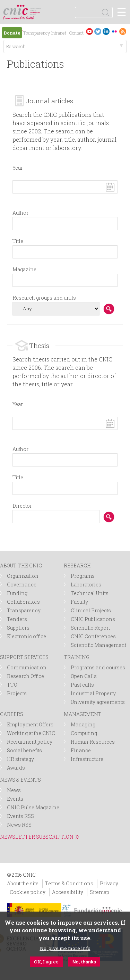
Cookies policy (28, 892)
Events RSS (20, 816)
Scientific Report (90, 628)
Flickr (114, 31)
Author (20, 213)
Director (22, 506)
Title (18, 241)
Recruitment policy (30, 742)
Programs (83, 576)
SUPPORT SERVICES (24, 657)
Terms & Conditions (69, 883)
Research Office (25, 676)
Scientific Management (98, 645)
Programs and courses (98, 667)
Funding (17, 593)
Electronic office (27, 636)
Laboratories (86, 585)
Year (18, 168)
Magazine (24, 269)
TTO (12, 685)
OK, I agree (46, 962)
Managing (83, 724)
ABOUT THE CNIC (21, 566)
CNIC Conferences (93, 636)
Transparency (37, 33)
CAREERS (12, 714)
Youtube (89, 31)
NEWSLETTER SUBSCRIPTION (37, 837)
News (14, 790)
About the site (23, 883)
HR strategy (20, 759)
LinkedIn (106, 31)
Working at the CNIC (31, 733)
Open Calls (84, 676)
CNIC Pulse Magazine (33, 807)
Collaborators (23, 602)
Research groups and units (44, 298)
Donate (12, 33)
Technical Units (90, 593)
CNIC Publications (93, 619)
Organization (23, 576)
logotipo (36, 8)
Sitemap (99, 892)
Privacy (109, 883)
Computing (84, 733)
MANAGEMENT (83, 714)
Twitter (98, 31)
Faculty (79, 602)
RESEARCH (77, 566)
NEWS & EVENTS (20, 780)
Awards (16, 768)
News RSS (19, 825)
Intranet (59, 33)
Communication (27, 667)
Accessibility (68, 892)
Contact (76, 33)
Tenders (17, 619)
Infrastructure (87, 759)
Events (15, 799)
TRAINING (77, 657)
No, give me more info (65, 948)
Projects (17, 693)
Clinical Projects (91, 610)
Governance (22, 585)
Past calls (82, 685)
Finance (81, 750)
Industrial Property (93, 693)
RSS (123, 31)
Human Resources (93, 742)
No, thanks (84, 962)
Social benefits (24, 750)
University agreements (98, 702)
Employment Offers (30, 724)
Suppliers (18, 628)
